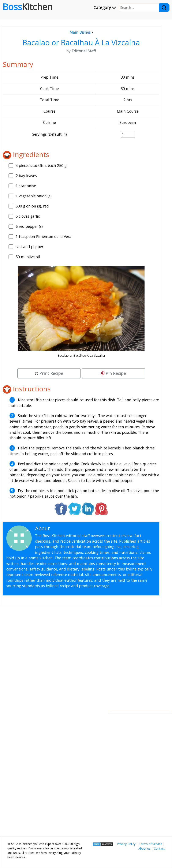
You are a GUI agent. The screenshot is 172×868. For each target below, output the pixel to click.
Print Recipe (49, 373)
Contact (159, 848)
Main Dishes (80, 32)
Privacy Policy (126, 844)
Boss (28, 7)
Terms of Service (150, 844)
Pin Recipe (113, 373)
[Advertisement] (81, 655)
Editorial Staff (68, 528)
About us (144, 848)
